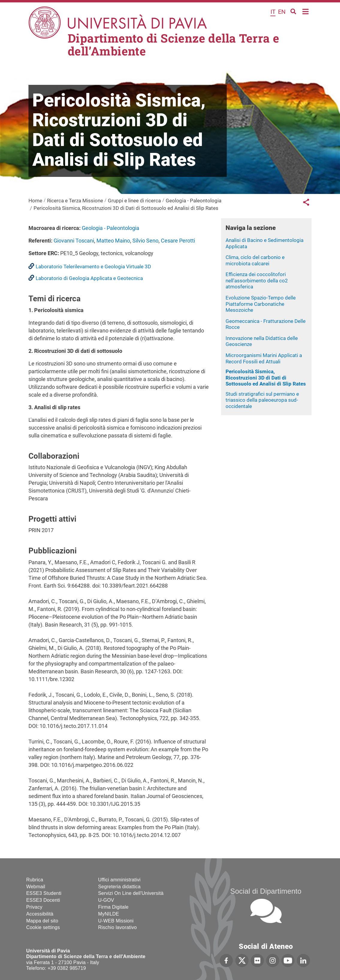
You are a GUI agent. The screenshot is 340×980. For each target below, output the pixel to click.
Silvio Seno (145, 241)
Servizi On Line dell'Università (131, 893)
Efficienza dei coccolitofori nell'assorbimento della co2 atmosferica (257, 280)
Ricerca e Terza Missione (75, 201)
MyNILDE (109, 914)
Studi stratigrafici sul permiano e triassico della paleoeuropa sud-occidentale (262, 400)
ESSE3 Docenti (43, 900)
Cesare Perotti (178, 241)
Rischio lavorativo (118, 927)
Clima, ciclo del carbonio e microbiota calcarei (255, 260)
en (282, 12)
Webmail (36, 887)
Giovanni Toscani (74, 241)
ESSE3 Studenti (44, 893)
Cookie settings (43, 927)
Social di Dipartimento (266, 891)
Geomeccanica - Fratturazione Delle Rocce (266, 324)
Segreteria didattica (120, 887)
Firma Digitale (114, 907)
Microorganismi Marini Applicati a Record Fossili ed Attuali (264, 358)
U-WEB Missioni (116, 921)
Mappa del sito (42, 921)
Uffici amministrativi (120, 880)
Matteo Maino (113, 241)
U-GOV (106, 900)
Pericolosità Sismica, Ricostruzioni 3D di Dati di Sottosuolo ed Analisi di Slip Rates (266, 378)
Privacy (34, 907)
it (273, 12)
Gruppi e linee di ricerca (134, 201)
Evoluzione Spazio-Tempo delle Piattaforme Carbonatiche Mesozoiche (261, 304)
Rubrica (35, 880)
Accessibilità (40, 914)
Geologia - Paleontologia (194, 201)
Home (306, 11)
